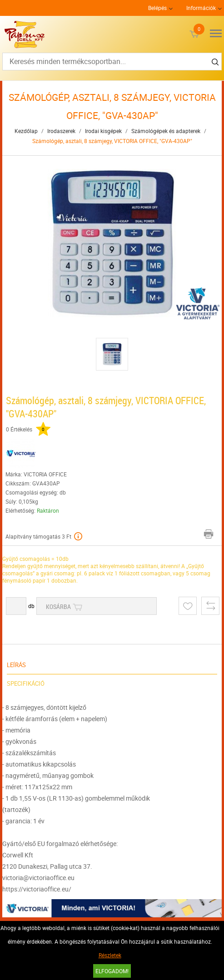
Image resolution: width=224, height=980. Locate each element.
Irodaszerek (61, 131)
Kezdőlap (26, 131)
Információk (201, 8)
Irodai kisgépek (103, 131)
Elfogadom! (112, 971)
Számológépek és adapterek (166, 131)
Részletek (110, 955)
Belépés (157, 8)
